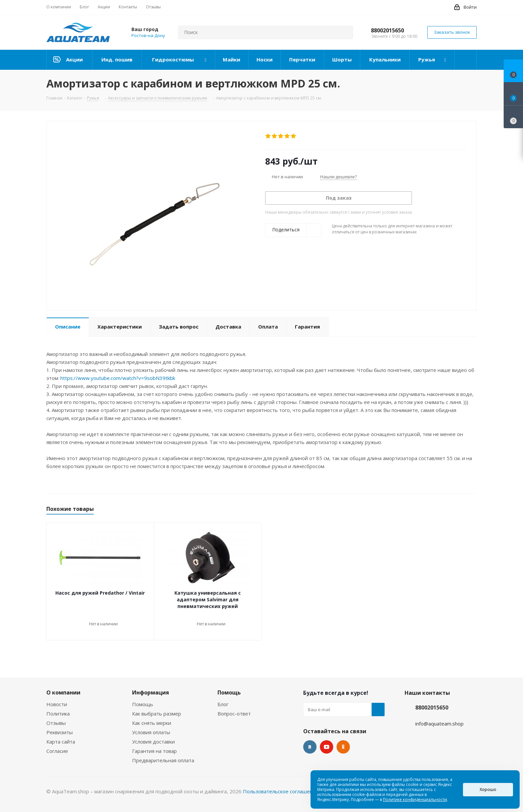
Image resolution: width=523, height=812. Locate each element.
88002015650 (387, 30)
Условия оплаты (151, 732)
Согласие (57, 751)
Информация (151, 692)
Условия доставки (153, 742)
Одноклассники (343, 747)
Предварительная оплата (163, 760)
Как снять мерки (152, 723)
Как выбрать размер (157, 714)
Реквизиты (60, 732)
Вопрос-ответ (234, 714)
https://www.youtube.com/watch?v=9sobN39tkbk (118, 378)
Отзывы (56, 723)
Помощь (143, 704)
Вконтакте (310, 747)
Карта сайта (61, 742)
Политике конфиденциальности (415, 799)
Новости (57, 704)
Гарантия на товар (154, 751)
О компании (63, 692)
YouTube (327, 747)
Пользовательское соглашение (281, 791)
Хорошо (488, 789)
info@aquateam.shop (439, 724)
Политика (58, 714)
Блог (223, 704)
